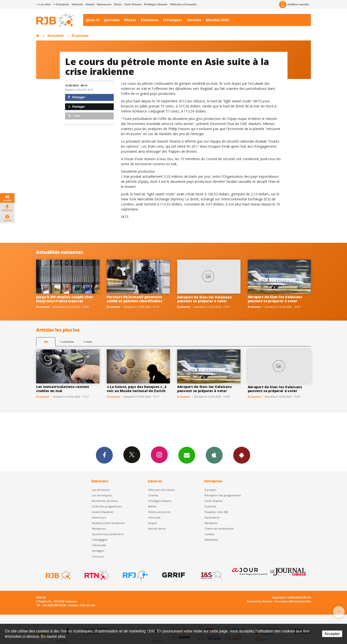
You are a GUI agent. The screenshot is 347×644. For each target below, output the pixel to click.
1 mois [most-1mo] (88, 342)
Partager (77, 97)
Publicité (210, 506)
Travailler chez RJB (216, 512)
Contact (210, 534)
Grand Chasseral (102, 512)
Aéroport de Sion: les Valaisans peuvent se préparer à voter (204, 299)
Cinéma (153, 495)
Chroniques (173, 20)
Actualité (56, 36)
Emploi (90, 4)
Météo (152, 506)
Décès (118, 4)
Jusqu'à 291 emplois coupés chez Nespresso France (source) (64, 299)
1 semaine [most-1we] (67, 342)
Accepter (332, 634)
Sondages (98, 551)
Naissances (104, 4)
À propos (210, 490)
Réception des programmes (223, 495)
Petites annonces (159, 512)
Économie (80, 36)
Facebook (104, 455)
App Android (242, 455)
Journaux (112, 20)
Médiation (211, 523)
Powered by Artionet (260, 601)
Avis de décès (157, 529)
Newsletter (212, 540)
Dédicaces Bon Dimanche (108, 523)
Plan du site (88, 605)
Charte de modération (219, 529)
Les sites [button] (44, 4)
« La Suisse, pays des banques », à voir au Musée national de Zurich (137, 389)
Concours (98, 556)
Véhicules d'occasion (183, 4)
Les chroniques (102, 495)
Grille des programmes (107, 506)
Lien (74, 116)
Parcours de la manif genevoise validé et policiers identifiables (135, 299)
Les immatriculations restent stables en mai (63, 389)
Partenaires (212, 517)
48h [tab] (46, 342)
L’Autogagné (100, 540)
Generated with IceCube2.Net (293, 601)
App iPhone (214, 455)
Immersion (99, 517)
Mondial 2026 (217, 20)
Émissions (150, 20)
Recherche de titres (105, 501)
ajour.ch (93, 20)
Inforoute (78, 4)
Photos (130, 20)
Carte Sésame (133, 4)
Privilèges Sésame (156, 4)
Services (194, 20)
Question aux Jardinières (108, 534)
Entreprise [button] (61, 4)
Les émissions (101, 490)
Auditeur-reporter (294, 5)
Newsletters (187, 455)
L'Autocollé (99, 545)
